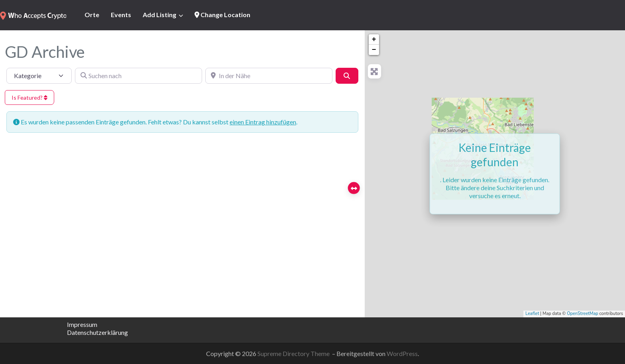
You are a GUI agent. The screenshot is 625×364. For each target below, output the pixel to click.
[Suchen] (347, 76)
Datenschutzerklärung (97, 332)
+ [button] (374, 39)
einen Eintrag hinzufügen (263, 122)
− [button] (374, 50)
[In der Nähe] (269, 76)
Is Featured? (29, 97)
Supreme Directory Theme (294, 353)
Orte (92, 15)
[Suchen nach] (139, 76)
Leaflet (532, 314)
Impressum (82, 324)
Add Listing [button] (159, 15)
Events (121, 15)
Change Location (222, 15)
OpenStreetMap (583, 314)
